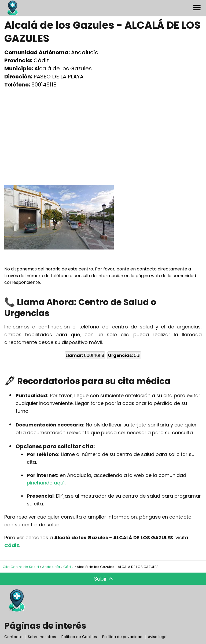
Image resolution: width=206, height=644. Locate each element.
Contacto (13, 637)
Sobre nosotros (42, 637)
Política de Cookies (79, 637)
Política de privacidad (122, 637)
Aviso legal (158, 637)
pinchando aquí (46, 483)
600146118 (85, 355)
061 (124, 355)
